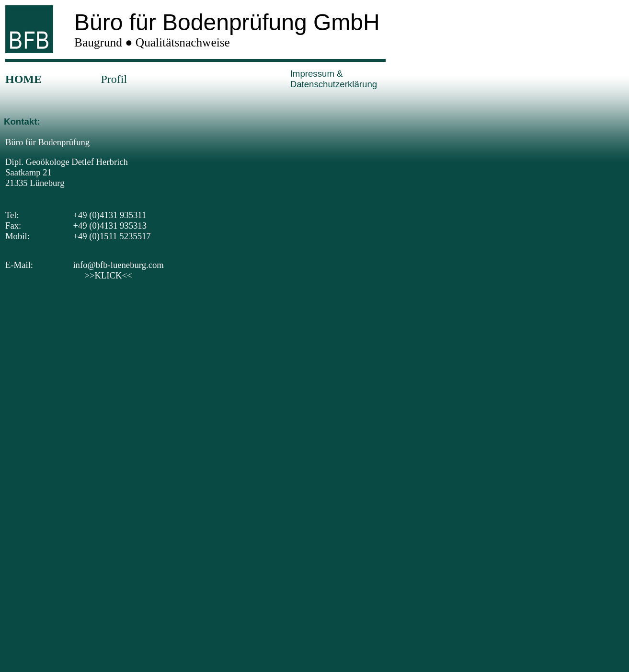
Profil (114, 79)
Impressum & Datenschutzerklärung (334, 79)
